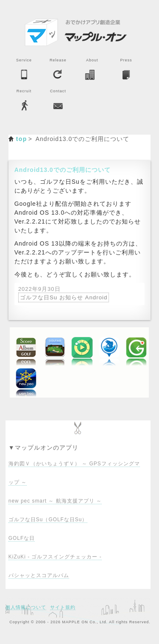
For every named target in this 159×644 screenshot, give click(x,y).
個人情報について (26, 607)
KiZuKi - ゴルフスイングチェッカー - (55, 557)
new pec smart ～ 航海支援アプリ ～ (55, 501)
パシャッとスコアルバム (39, 575)
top (22, 139)
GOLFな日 (22, 538)
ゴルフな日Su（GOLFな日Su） (48, 520)
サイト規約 (63, 607)
